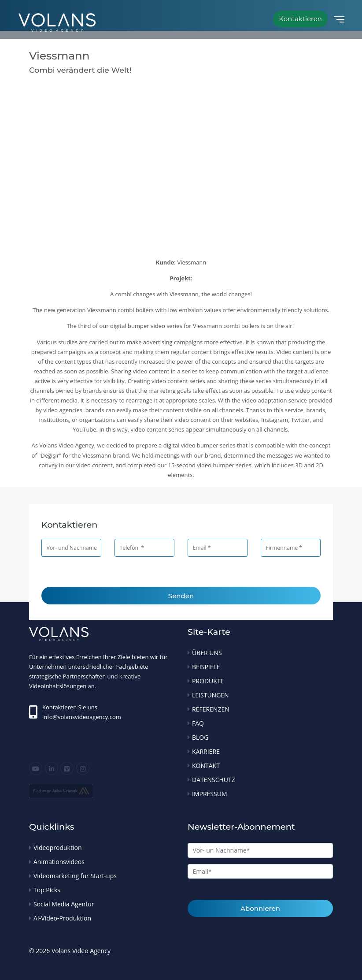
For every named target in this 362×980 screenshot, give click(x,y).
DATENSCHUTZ (214, 780)
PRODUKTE (208, 681)
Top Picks (47, 890)
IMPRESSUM (210, 794)
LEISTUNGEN (211, 695)
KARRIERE (206, 751)
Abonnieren (260, 908)
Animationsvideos (59, 862)
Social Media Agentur (64, 904)
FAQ (198, 723)
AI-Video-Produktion (62, 918)
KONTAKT (206, 766)
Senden (181, 596)
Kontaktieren (300, 19)
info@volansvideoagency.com (82, 717)
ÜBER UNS (207, 653)
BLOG (200, 737)
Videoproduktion (57, 848)
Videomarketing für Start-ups (75, 876)
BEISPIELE (206, 667)
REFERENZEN (211, 709)
